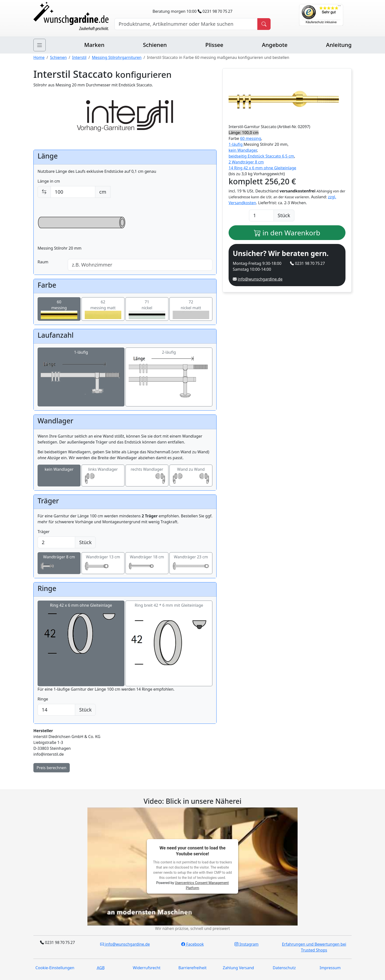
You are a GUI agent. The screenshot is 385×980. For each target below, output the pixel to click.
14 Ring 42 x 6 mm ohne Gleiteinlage (262, 168)
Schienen (155, 45)
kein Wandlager (59, 476)
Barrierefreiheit (193, 968)
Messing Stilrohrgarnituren (117, 57)
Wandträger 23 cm (191, 563)
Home (39, 57)
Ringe (43, 699)
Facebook (192, 944)
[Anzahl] (261, 215)
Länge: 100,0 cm (244, 133)
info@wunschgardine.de (260, 279)
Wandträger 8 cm (59, 563)
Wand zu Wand (191, 476)
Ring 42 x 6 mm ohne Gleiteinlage (81, 632)
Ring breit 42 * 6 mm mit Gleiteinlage (169, 644)
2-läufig (169, 377)
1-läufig (81, 377)
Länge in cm (49, 181)
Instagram (247, 944)
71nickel (147, 309)
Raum (43, 262)
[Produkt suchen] (264, 24)
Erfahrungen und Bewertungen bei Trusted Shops (314, 947)
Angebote (275, 45)
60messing (59, 309)
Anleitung (339, 45)
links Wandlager (103, 476)
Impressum (330, 968)
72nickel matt (191, 309)
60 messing (251, 138)
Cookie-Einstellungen (55, 968)
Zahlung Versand (238, 968)
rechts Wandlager (147, 476)
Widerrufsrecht (147, 968)
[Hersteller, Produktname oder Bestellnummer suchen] (186, 24)
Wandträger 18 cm (147, 563)
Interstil (79, 57)
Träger (44, 532)
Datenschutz (284, 968)
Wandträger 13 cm (103, 563)
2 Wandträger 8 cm (246, 162)
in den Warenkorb (287, 233)
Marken (94, 45)
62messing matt (103, 309)
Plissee (214, 45)
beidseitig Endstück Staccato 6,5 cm (261, 156)
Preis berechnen (52, 768)
